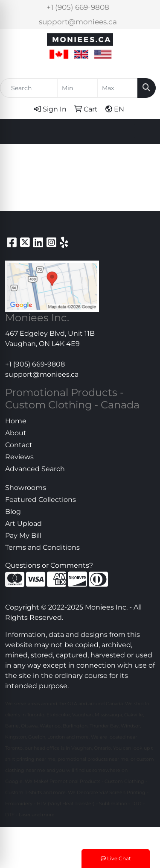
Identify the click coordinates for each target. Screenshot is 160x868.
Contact (19, 445)
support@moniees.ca (78, 22)
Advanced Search (35, 469)
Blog (13, 512)
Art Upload (23, 523)
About (16, 433)
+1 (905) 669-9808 (78, 7)
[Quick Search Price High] (118, 88)
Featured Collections (41, 500)
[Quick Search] (29, 88)
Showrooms (26, 488)
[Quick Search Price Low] (77, 88)
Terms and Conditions (42, 547)
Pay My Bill (23, 535)
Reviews (19, 457)
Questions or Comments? (49, 565)
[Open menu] (143, 131)
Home (16, 421)
